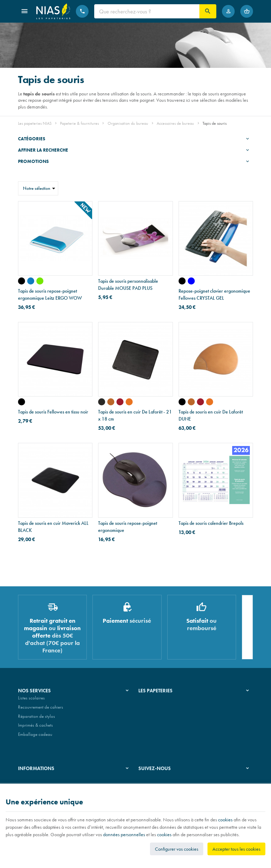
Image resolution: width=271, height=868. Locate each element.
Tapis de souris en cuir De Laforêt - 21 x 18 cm (135, 415)
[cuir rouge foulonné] (120, 402)
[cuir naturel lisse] (111, 402)
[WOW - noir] (22, 281)
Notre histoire (151, 701)
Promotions (33, 161)
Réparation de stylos (37, 719)
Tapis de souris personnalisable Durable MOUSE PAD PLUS (128, 285)
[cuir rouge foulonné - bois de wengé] (200, 402)
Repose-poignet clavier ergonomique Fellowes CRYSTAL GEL (214, 294)
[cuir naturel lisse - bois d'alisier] (191, 402)
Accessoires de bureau (175, 123)
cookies (225, 820)
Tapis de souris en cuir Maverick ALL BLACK (53, 527)
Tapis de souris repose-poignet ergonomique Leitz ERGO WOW (50, 294)
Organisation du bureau (128, 123)
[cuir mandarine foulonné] (129, 402)
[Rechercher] (208, 11)
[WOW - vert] (40, 281)
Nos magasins (151, 710)
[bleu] (191, 281)
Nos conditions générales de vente (49, 781)
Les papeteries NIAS (35, 123)
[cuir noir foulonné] (102, 402)
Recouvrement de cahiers (41, 710)
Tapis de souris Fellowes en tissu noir (53, 412)
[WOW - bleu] (31, 281)
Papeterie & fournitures (79, 123)
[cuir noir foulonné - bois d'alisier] (182, 402)
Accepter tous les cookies (236, 849)
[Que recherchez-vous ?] (147, 11)
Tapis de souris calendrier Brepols (211, 523)
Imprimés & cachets (35, 728)
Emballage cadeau (35, 737)
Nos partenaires (153, 719)
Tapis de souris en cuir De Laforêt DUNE (211, 415)
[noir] (182, 281)
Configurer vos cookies (177, 849)
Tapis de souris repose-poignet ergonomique (128, 527)
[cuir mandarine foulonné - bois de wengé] (210, 402)
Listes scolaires (31, 701)
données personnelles (124, 834)
